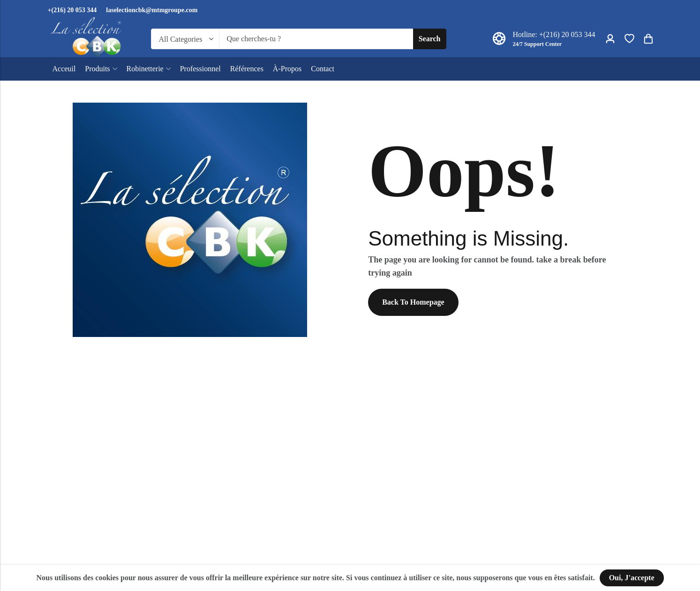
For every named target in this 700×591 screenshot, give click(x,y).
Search (430, 39)
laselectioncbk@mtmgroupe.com (152, 10)
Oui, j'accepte (632, 578)
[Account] (610, 39)
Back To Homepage (413, 302)
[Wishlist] (629, 39)
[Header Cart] (648, 39)
